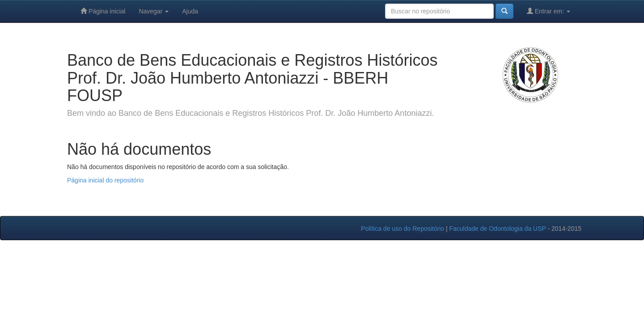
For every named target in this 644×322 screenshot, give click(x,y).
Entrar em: (549, 11)
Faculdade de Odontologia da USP (497, 229)
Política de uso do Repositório (402, 229)
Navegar (154, 11)
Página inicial (103, 11)
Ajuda (190, 11)
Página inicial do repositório (105, 180)
